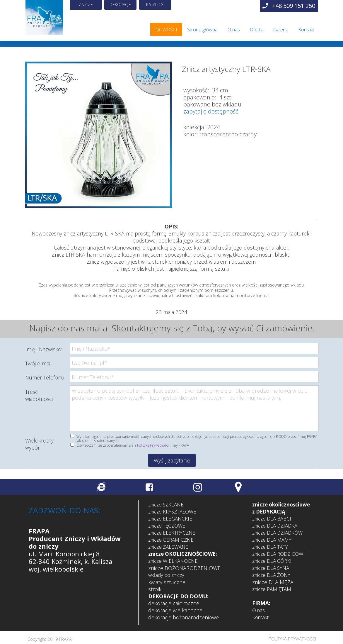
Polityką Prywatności (153, 445)
